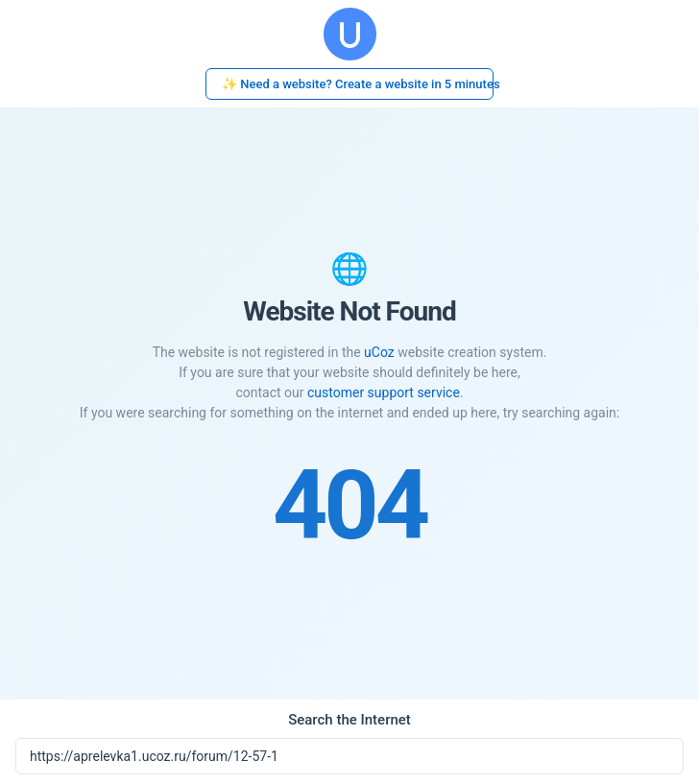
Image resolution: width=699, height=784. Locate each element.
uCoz (379, 352)
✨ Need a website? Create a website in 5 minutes (358, 84)
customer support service (384, 392)
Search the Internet (349, 720)
